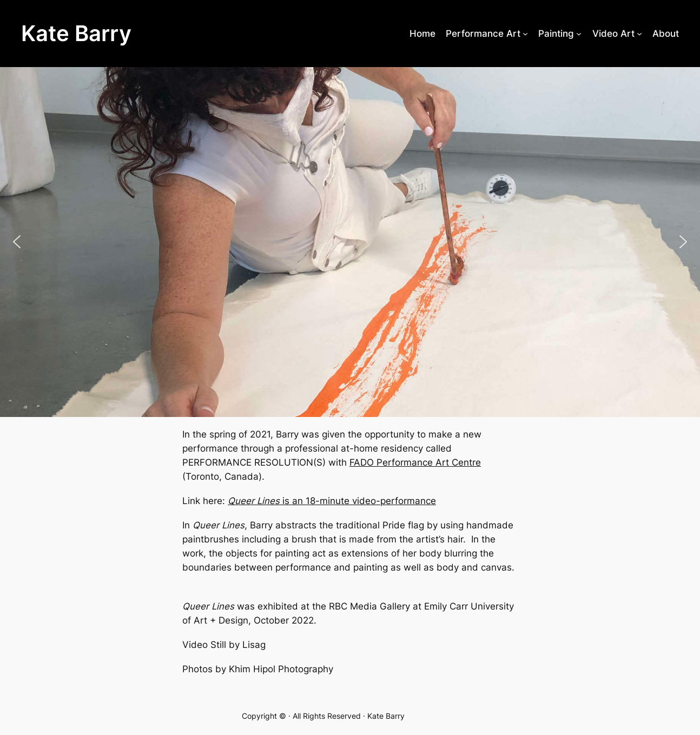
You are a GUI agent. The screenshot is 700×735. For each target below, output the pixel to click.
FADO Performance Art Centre (415, 462)
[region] (350, 242)
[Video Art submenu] (639, 34)
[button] (17, 242)
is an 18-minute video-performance (332, 501)
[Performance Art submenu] (525, 34)
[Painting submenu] (579, 34)
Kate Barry (76, 33)
